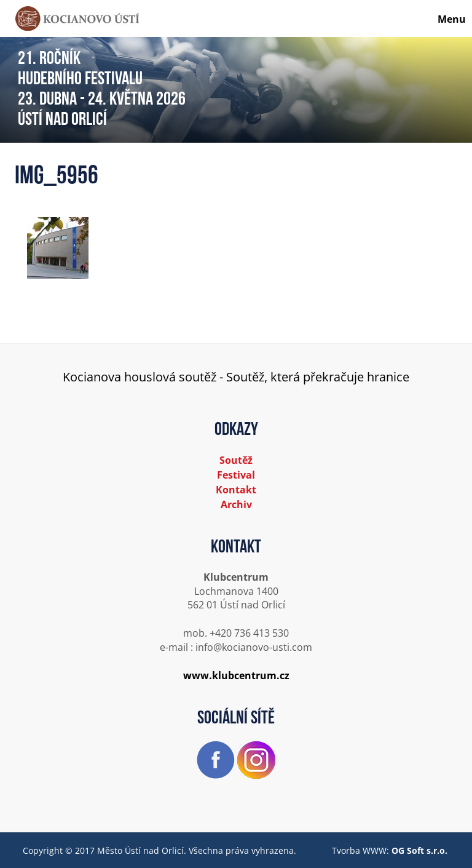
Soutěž (236, 460)
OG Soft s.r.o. (419, 850)
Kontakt (236, 490)
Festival (236, 475)
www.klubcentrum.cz (236, 675)
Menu (452, 19)
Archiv (236, 504)
